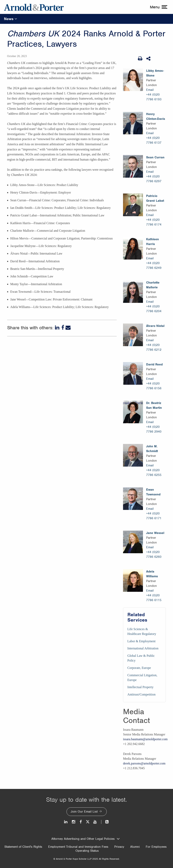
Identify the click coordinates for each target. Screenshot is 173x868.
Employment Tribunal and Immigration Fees (78, 847)
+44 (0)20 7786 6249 (154, 265)
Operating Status (87, 851)
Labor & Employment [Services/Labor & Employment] (141, 641)
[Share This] (149, 59)
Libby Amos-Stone (155, 73)
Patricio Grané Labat (155, 198)
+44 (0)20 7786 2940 (154, 429)
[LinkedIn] (58, 328)
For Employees (156, 847)
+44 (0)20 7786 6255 (154, 473)
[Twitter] (88, 822)
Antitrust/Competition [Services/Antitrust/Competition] (141, 694)
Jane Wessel (155, 533)
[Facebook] (63, 328)
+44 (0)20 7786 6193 (154, 97)
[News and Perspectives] (105, 822)
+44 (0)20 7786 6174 (154, 222)
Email (150, 90)
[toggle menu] (158, 7)
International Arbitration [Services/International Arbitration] (143, 648)
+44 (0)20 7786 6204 (154, 309)
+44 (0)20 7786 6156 (154, 386)
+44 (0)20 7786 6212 (154, 347)
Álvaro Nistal (155, 326)
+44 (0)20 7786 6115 (154, 598)
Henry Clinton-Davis (156, 116)
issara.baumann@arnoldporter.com (145, 739)
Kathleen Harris (152, 242)
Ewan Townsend (153, 492)
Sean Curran (155, 157)
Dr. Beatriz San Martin (154, 405)
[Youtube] (95, 822)
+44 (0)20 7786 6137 (154, 140)
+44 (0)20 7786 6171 (154, 516)
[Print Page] (140, 59)
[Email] (68, 328)
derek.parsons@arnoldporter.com (144, 763)
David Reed (154, 364)
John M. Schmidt (152, 449)
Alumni (135, 847)
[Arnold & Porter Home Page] (34, 7)
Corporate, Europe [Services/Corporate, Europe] (139, 668)
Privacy (119, 847)
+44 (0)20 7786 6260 (154, 554)
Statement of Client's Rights (23, 847)
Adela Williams (152, 574)
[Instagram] (74, 822)
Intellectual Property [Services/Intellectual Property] (140, 687)
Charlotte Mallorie (153, 285)
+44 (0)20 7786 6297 (154, 179)
